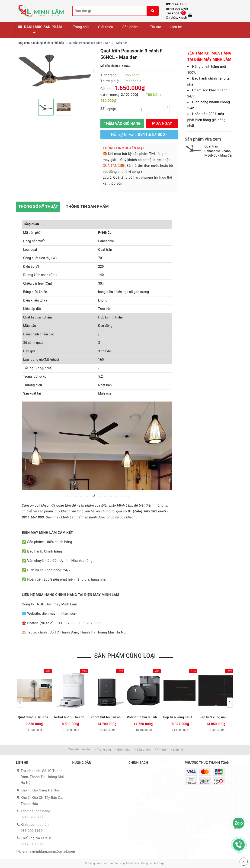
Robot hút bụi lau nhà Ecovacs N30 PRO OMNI (71, 717)
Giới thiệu (105, 27)
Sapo (162, 863)
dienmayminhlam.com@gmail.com (47, 852)
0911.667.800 (177, 4)
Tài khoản (174, 13)
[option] (55, 70)
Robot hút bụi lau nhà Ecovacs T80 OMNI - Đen (107, 717)
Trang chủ (81, 27)
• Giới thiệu (123, 750)
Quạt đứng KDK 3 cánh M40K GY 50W (34, 717)
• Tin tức (161, 750)
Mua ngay (162, 123)
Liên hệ (176, 27)
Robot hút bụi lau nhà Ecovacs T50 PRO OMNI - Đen (143, 717)
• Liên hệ (177, 750)
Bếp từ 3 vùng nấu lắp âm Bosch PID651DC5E (216, 717)
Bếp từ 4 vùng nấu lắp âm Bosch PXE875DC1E (180, 717)
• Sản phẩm (143, 750)
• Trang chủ (103, 750)
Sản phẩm (131, 27)
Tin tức (155, 27)
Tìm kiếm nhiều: (80, 749)
